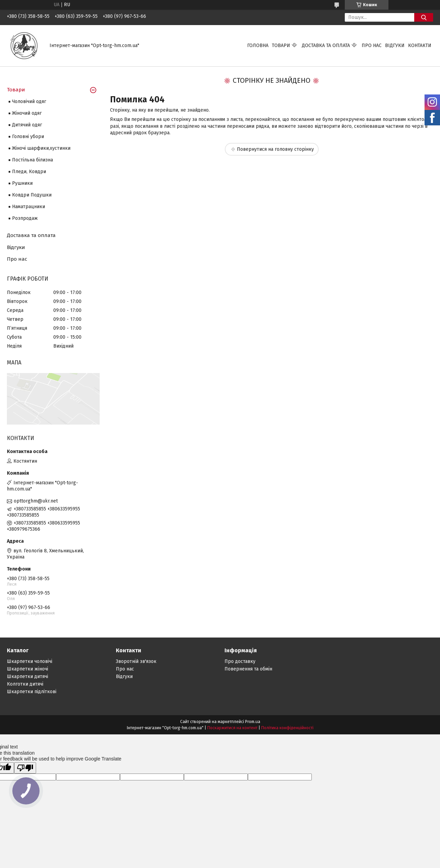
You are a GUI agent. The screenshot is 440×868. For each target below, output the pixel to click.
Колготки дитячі (25, 684)
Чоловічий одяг (29, 102)
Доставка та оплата (326, 46)
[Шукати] (424, 17)
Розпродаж (25, 218)
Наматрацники (29, 207)
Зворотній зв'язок (136, 661)
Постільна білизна (32, 160)
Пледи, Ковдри (29, 172)
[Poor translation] (25, 768)
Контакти (420, 46)
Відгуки (395, 46)
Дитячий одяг (27, 125)
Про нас (372, 46)
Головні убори (28, 137)
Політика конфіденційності (287, 728)
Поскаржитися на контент (232, 728)
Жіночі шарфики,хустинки (41, 148)
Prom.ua (253, 722)
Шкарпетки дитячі (27, 677)
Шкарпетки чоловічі (30, 661)
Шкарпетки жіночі (27, 669)
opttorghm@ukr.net (36, 501)
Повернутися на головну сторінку (275, 149)
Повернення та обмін (248, 669)
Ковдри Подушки (32, 195)
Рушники (22, 183)
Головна (258, 46)
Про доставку (240, 661)
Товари (281, 46)
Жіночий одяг (27, 113)
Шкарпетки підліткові (32, 692)
